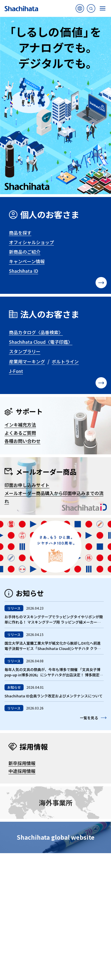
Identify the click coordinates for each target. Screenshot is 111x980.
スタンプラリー (25, 351)
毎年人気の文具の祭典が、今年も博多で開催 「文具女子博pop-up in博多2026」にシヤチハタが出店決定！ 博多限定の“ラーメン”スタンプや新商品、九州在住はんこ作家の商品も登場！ (54, 678)
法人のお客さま (50, 314)
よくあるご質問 (20, 433)
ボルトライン (65, 361)
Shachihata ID (24, 271)
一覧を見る (89, 718)
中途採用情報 (22, 771)
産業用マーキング (27, 361)
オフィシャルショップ (31, 242)
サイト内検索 (91, 10)
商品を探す (20, 233)
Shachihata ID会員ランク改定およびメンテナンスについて (54, 696)
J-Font (16, 371)
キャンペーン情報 (27, 261)
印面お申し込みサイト (27, 485)
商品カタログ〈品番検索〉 (36, 332)
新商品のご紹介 (25, 252)
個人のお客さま (50, 214)
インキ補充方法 (20, 425)
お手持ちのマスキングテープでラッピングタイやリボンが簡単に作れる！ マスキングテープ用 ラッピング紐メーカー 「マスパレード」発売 (54, 622)
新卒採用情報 (22, 763)
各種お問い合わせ (22, 441)
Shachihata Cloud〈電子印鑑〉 (41, 342)
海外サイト (80, 10)
